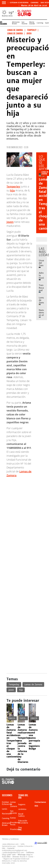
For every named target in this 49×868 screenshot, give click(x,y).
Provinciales (16, 829)
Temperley (13, 186)
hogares (22, 804)
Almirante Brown (16, 23)
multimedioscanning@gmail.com (15, 850)
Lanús (5, 809)
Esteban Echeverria (19, 3)
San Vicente (24, 23)
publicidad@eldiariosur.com (14, 852)
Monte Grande (32, 23)
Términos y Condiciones (10, 839)
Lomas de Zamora (33, 684)
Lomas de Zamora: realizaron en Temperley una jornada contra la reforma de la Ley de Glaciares (24, 743)
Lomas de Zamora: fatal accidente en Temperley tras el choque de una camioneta (13, 741)
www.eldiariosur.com (11, 844)
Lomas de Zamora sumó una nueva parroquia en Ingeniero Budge (34, 737)
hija (12, 190)
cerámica (22, 809)
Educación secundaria (23, 822)
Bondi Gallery (21, 815)
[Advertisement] (24, 504)
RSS (36, 806)
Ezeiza (13, 818)
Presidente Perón (15, 824)
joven (10, 222)
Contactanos (40, 802)
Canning (34, 3)
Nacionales (7, 814)
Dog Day (20, 829)
